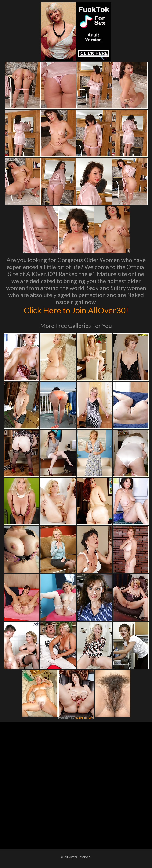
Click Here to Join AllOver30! (76, 310)
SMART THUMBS (84, 718)
